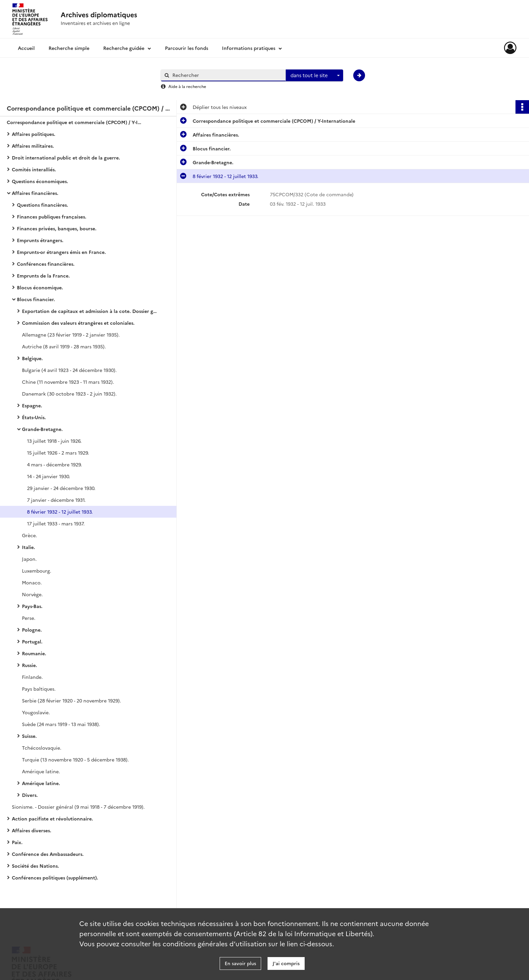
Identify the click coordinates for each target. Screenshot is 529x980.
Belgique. (32, 358)
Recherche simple (69, 48)
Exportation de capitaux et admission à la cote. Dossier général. (89, 311)
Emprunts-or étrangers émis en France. (61, 252)
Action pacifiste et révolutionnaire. (52, 818)
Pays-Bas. (32, 606)
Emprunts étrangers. (40, 240)
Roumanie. (34, 653)
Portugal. (32, 641)
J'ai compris (286, 963)
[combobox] (314, 76)
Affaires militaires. (33, 146)
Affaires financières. (35, 193)
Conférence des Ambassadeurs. (48, 854)
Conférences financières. (46, 264)
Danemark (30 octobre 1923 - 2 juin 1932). (69, 394)
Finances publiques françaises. (52, 217)
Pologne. (32, 630)
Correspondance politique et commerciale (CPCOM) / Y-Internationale (74, 122)
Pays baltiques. (39, 689)
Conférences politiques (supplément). (55, 877)
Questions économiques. (40, 181)
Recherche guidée (124, 48)
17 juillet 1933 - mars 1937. (56, 523)
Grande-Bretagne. (42, 429)
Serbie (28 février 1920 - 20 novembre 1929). (72, 700)
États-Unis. (34, 417)
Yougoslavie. (36, 712)
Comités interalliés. (34, 169)
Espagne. (32, 405)
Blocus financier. (36, 299)
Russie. (30, 665)
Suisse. (29, 736)
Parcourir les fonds (187, 48)
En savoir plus (240, 963)
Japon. (29, 559)
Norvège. (32, 594)
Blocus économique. (40, 287)
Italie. (29, 547)
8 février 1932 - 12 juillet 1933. (60, 512)
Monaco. (32, 582)
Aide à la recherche (187, 86)
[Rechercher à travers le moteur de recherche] (227, 75)
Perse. (29, 618)
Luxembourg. (37, 571)
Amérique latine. (41, 771)
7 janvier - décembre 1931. (56, 500)
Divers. (30, 795)
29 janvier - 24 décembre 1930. (61, 488)
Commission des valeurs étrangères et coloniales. (78, 323)
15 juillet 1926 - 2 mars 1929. (58, 453)
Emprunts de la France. (43, 276)
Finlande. (32, 677)
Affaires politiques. (34, 134)
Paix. (17, 842)
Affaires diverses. (32, 830)
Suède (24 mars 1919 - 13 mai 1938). (61, 724)
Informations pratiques (249, 48)
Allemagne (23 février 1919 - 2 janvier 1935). (71, 335)
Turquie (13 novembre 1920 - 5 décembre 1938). (75, 759)
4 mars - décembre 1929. (54, 464)
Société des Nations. (35, 866)
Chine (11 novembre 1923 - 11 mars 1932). (68, 382)
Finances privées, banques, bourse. (57, 228)
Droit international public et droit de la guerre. (66, 157)
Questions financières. (43, 205)
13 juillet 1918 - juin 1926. (54, 441)
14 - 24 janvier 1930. (49, 476)
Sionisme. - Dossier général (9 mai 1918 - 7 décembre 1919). (78, 807)
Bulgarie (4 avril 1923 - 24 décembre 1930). (69, 370)
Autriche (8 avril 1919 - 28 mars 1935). (64, 346)
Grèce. (30, 535)
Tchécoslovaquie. (42, 748)
